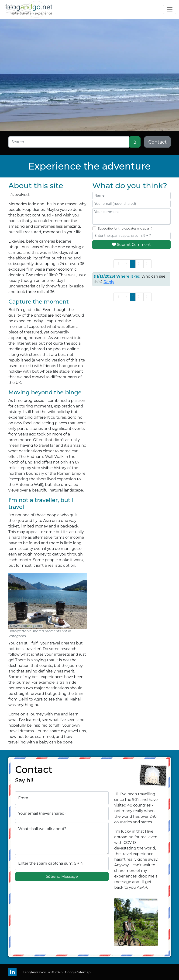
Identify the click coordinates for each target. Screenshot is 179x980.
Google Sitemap (78, 972)
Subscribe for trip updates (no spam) (125, 228)
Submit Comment (131, 245)
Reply (109, 282)
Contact (157, 142)
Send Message (62, 877)
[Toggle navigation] (170, 9)
